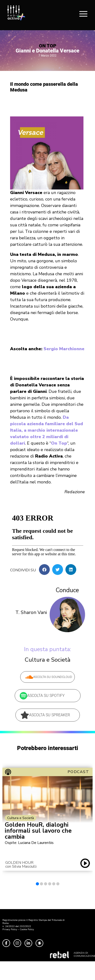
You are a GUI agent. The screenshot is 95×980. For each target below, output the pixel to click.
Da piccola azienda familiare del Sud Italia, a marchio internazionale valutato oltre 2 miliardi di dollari (47, 430)
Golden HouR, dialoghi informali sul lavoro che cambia (38, 831)
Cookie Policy (27, 929)
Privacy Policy (10, 929)
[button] (44, 570)
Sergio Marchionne (64, 349)
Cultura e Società (48, 660)
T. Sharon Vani (31, 612)
